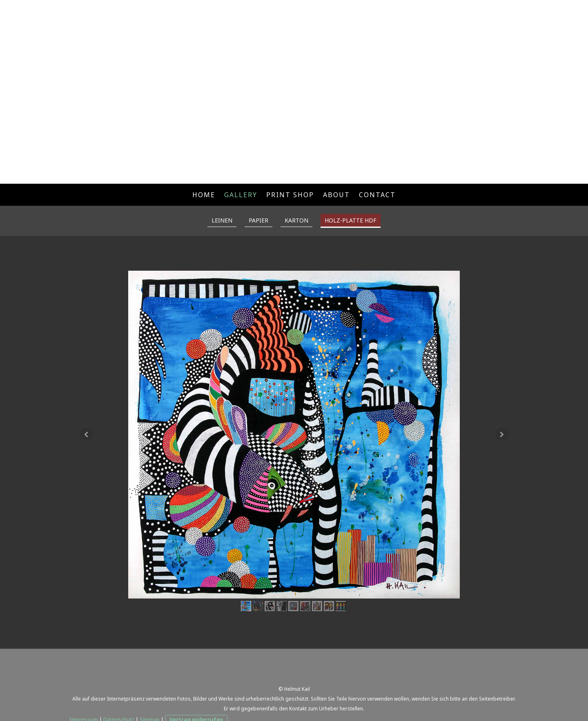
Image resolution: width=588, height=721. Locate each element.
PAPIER (258, 220)
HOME (204, 195)
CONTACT (377, 195)
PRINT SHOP (290, 195)
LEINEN (222, 220)
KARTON (296, 220)
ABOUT (336, 195)
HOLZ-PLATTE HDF (351, 220)
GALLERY (241, 195)
